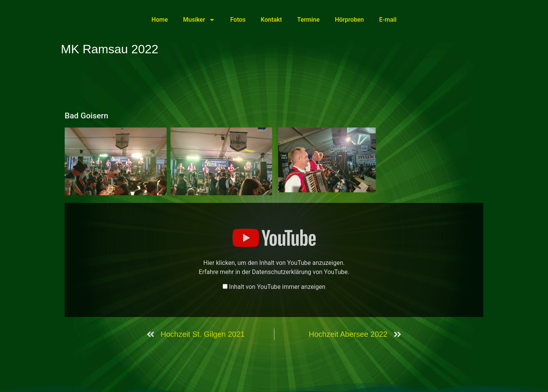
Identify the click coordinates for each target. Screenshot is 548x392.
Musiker (199, 20)
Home (160, 20)
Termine (308, 20)
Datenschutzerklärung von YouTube (300, 272)
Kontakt (271, 20)
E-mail (388, 20)
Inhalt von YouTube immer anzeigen (277, 287)
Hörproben (349, 20)
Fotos (238, 20)
